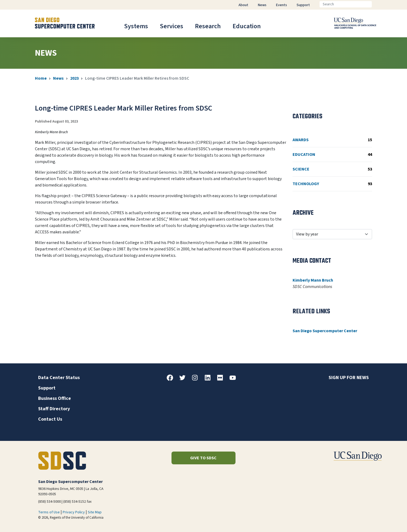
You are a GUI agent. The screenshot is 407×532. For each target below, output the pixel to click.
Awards (332, 140)
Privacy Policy (74, 512)
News (58, 78)
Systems (136, 26)
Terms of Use (49, 512)
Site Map (95, 512)
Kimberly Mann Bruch (313, 280)
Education (247, 26)
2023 (74, 78)
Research (208, 26)
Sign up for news (349, 378)
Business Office (55, 398)
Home (41, 78)
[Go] (376, 4)
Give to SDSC (203, 458)
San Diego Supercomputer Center (325, 331)
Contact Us (50, 419)
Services (171, 26)
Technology (332, 184)
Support (47, 388)
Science (332, 169)
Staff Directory (54, 409)
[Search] (346, 4)
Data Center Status (59, 378)
